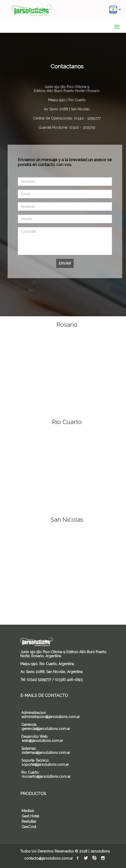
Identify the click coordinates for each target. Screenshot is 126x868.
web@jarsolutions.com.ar (42, 741)
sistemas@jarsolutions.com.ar (46, 753)
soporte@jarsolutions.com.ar (45, 765)
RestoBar (29, 821)
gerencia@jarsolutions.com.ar (46, 729)
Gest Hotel (30, 816)
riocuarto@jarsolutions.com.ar (46, 776)
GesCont (29, 827)
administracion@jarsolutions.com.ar (51, 717)
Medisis (28, 811)
